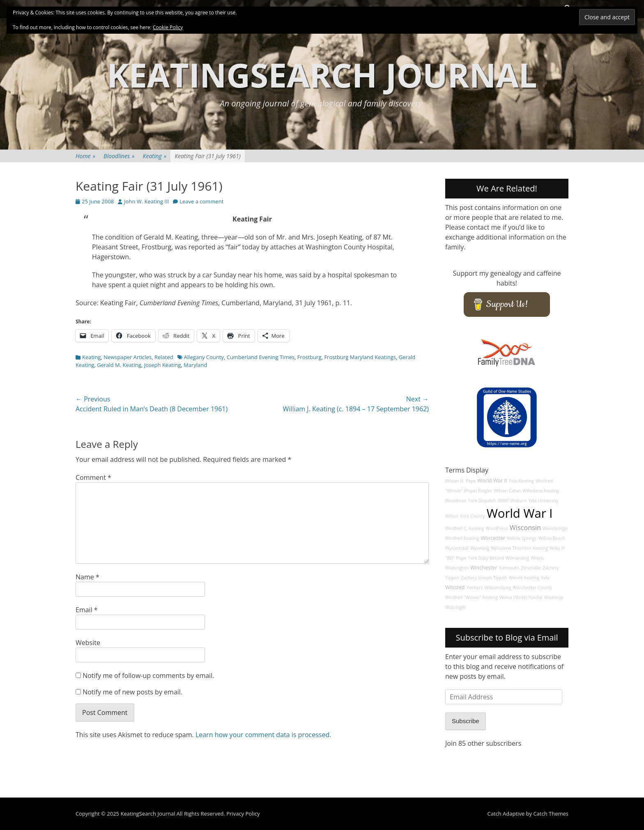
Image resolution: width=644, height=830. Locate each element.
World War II (492, 481)
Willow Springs (522, 538)
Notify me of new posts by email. (132, 692)
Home (85, 156)
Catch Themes (551, 814)
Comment (93, 477)
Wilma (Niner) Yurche (521, 597)
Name (87, 577)
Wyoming (480, 548)
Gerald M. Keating (119, 365)
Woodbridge (555, 528)
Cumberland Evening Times (261, 357)
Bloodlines (119, 156)
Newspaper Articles (128, 357)
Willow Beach (552, 538)
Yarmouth (509, 568)
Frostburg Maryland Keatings (360, 357)
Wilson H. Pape (460, 481)
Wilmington (457, 568)
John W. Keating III (146, 201)
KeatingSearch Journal (322, 75)
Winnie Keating (524, 578)
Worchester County (533, 588)
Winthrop (554, 597)
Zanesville (531, 568)
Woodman (456, 500)
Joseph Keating (163, 365)
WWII (503, 500)
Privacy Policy (243, 814)
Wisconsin (525, 528)
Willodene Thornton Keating (520, 548)
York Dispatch (482, 500)
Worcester (493, 538)
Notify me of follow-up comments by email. (148, 676)
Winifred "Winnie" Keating (471, 597)
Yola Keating (521, 481)
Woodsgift (455, 607)
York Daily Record (486, 558)
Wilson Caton (507, 491)
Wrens (537, 558)
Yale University (543, 500)
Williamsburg (498, 588)
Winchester (484, 568)
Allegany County (204, 357)
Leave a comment (201, 201)
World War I (520, 513)
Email (87, 610)
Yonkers (475, 588)
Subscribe (466, 721)
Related (164, 357)
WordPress (497, 528)
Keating (155, 156)
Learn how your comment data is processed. (263, 735)
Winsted (455, 587)
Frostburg (309, 357)
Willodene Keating (541, 491)
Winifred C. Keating (465, 528)
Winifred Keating (462, 538)
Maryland (195, 365)
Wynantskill (457, 548)
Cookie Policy (168, 27)
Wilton (452, 516)
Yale (545, 578)
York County (472, 516)
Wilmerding (517, 558)
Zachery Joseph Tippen (484, 578)
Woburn (518, 500)
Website (88, 643)
